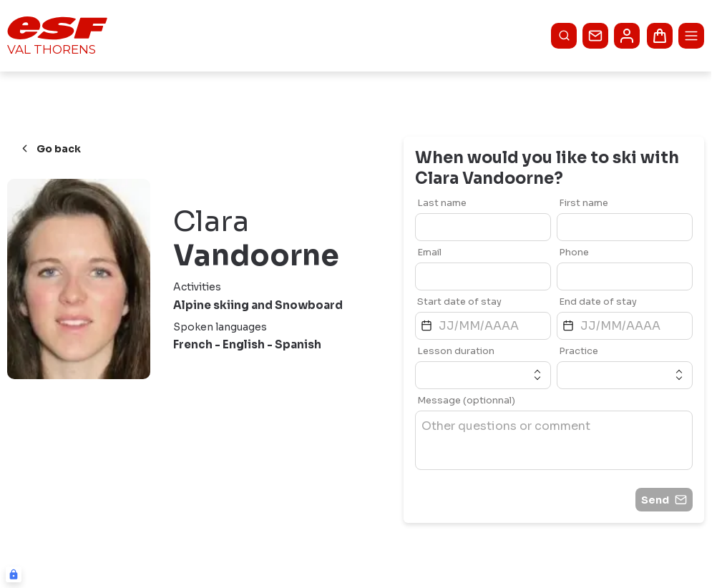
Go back (50, 149)
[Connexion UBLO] (14, 574)
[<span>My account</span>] (627, 36)
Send (664, 500)
